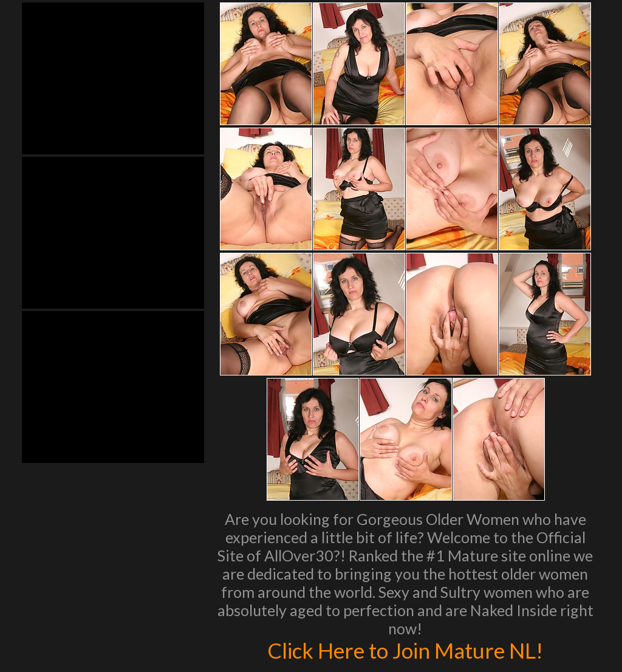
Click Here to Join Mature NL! (405, 650)
